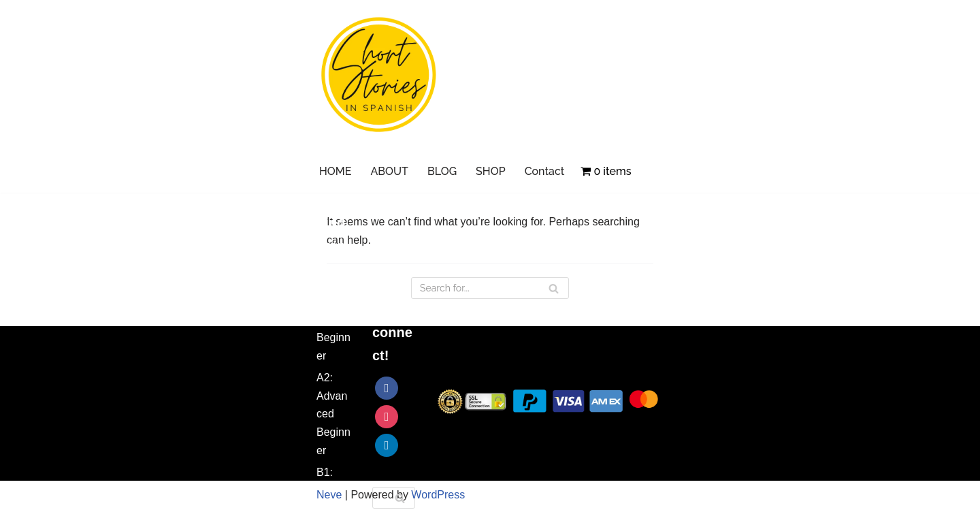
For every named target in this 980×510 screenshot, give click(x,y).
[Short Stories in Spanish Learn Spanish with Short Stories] (379, 75)
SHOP (491, 171)
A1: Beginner (333, 337)
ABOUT (390, 171)
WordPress (438, 495)
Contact (545, 171)
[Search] (400, 498)
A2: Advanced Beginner (333, 414)
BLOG (442, 171)
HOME (336, 171)
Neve (329, 495)
